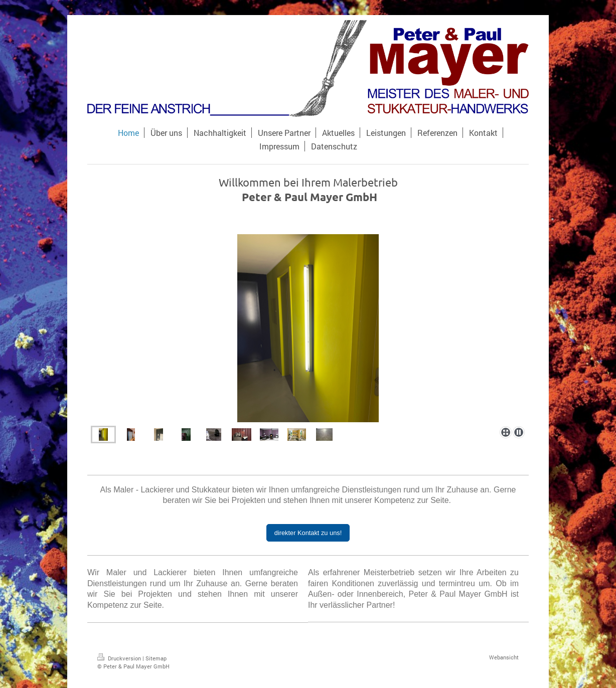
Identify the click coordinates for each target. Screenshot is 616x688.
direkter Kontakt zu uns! (308, 533)
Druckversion (120, 658)
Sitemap (156, 658)
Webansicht (504, 657)
